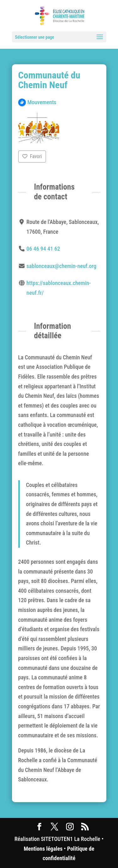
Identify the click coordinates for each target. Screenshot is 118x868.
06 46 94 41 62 (43, 249)
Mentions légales (43, 849)
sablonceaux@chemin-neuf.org (61, 266)
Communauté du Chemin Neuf (49, 80)
